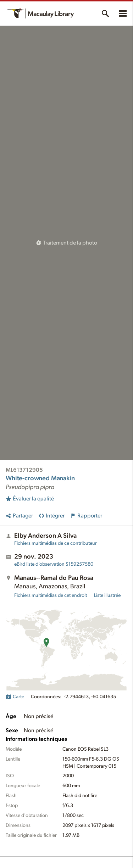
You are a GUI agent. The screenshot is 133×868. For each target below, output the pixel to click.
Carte (15, 697)
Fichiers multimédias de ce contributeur (56, 543)
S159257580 (54, 564)
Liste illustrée (107, 595)
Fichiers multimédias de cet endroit (51, 595)
